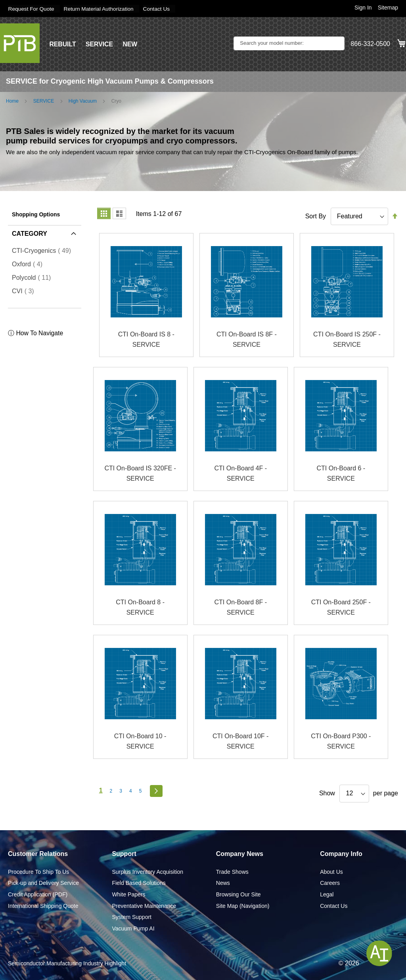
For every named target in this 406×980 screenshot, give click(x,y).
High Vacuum (83, 101)
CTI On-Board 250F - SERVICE (341, 607)
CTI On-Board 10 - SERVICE (140, 741)
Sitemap (388, 8)
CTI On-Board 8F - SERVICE (240, 607)
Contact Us (160, 9)
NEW (131, 44)
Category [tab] (30, 233)
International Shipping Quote (43, 905)
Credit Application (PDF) (38, 894)
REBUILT (63, 44)
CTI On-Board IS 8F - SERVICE (247, 339)
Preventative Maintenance (144, 905)
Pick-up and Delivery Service (43, 883)
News (223, 883)
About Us (331, 871)
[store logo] (20, 43)
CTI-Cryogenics (44, 250)
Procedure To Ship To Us (38, 871)
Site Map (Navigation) (243, 905)
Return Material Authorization (101, 9)
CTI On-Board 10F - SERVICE (240, 741)
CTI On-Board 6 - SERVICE (341, 473)
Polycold (34, 277)
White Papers (128, 894)
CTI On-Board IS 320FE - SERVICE (140, 473)
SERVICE (100, 44)
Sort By (316, 216)
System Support (132, 917)
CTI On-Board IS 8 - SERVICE (146, 339)
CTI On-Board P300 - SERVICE (341, 741)
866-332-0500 (370, 44)
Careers (330, 883)
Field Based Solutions (139, 883)
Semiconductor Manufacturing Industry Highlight (67, 963)
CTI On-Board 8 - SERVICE (140, 607)
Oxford (30, 264)
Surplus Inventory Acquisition (147, 871)
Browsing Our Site (238, 894)
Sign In (363, 8)
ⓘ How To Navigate (36, 333)
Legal (327, 894)
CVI (25, 291)
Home (12, 101)
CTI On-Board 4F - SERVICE (240, 473)
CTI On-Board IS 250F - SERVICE (347, 339)
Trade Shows (232, 871)
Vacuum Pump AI (133, 928)
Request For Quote (32, 9)
